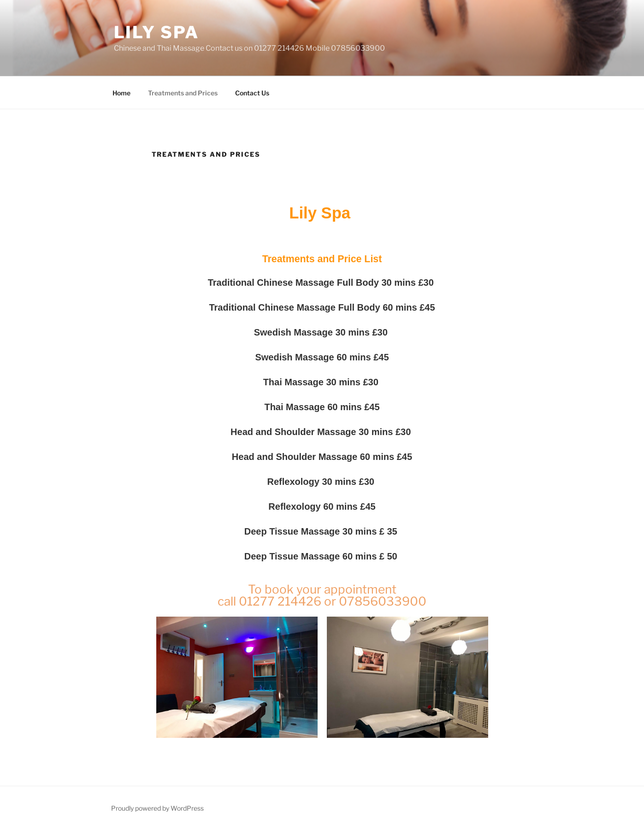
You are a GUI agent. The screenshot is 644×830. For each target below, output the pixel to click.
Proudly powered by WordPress (157, 808)
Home (121, 93)
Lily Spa (157, 32)
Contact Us (252, 93)
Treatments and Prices (183, 93)
